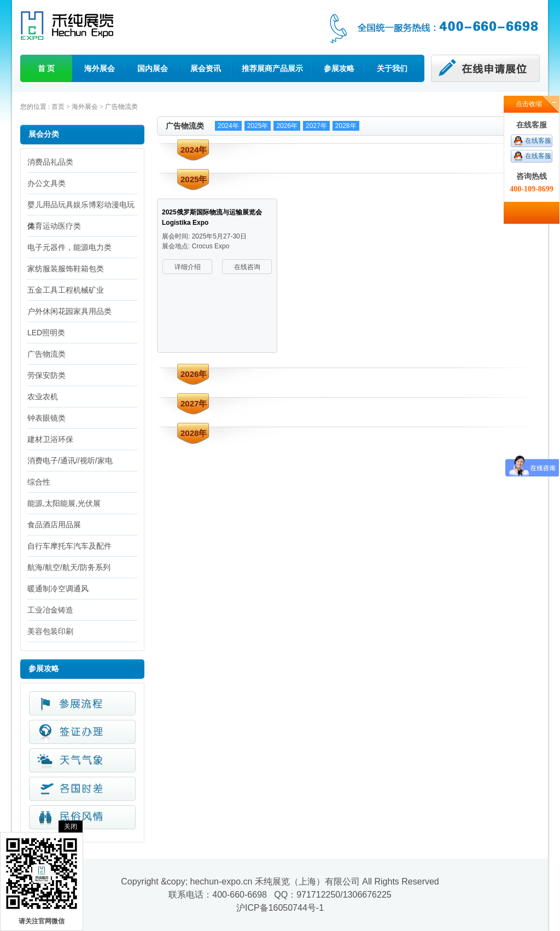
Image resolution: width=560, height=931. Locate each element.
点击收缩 (529, 104)
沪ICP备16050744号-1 (280, 908)
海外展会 (100, 68)
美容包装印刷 (50, 631)
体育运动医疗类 (54, 226)
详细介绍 (188, 267)
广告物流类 (121, 107)
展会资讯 (206, 68)
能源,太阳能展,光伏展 (64, 503)
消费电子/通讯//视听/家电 (70, 461)
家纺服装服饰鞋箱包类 (66, 269)
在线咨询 (247, 267)
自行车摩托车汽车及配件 (69, 546)
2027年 (316, 126)
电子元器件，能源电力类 (69, 247)
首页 (58, 107)
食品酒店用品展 (54, 525)
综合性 (39, 482)
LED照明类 (46, 333)
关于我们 (392, 68)
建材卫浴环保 (50, 439)
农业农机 (43, 397)
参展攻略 (339, 68)
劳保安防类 (46, 375)
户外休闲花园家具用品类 (69, 311)
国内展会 (153, 68)
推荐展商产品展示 (272, 68)
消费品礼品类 (50, 162)
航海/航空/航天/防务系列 (69, 567)
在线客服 (538, 141)
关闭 (71, 827)
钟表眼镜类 (46, 418)
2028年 (346, 126)
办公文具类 (46, 183)
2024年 (228, 126)
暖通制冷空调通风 (58, 589)
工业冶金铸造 (50, 610)
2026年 (287, 126)
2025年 (258, 126)
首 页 (46, 68)
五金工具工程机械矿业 (66, 290)
